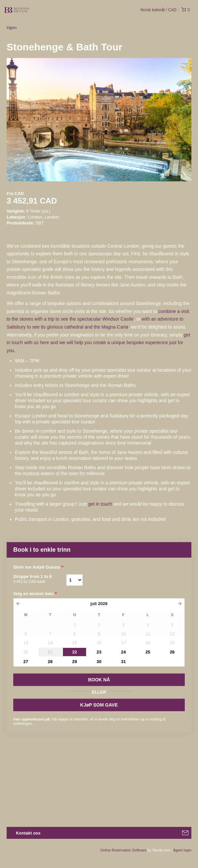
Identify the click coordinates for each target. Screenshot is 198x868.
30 (99, 662)
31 (123, 662)
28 (50, 662)
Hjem (12, 28)
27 (26, 662)
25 (148, 652)
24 (123, 652)
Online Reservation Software (124, 850)
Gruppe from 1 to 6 (40, 579)
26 (172, 652)
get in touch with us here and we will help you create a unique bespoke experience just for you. (98, 343)
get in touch (100, 504)
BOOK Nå (99, 680)
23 (99, 652)
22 (74, 652)
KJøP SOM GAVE (99, 705)
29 (74, 662)
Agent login (182, 850)
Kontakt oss (28, 833)
